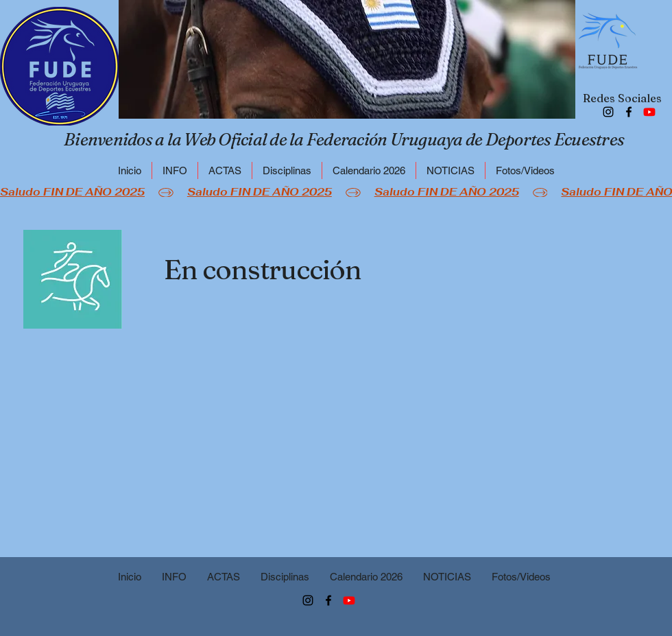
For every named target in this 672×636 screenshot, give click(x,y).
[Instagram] (608, 112)
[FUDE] (649, 112)
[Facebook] (629, 112)
